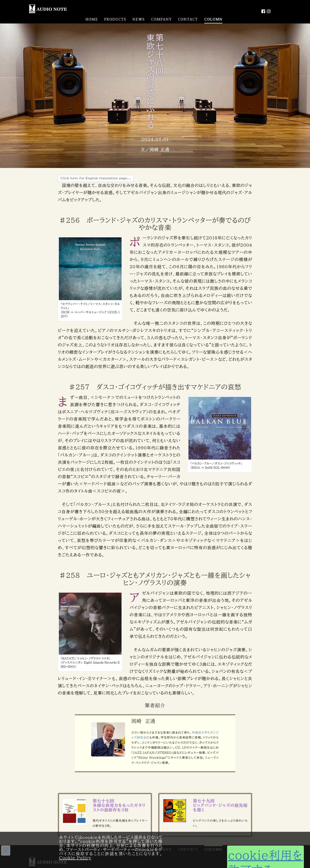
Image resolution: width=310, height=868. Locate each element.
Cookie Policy (75, 858)
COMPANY (161, 19)
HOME (92, 19)
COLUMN (213, 19)
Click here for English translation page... (96, 178)
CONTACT (188, 19)
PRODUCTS (115, 19)
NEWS (139, 19)
